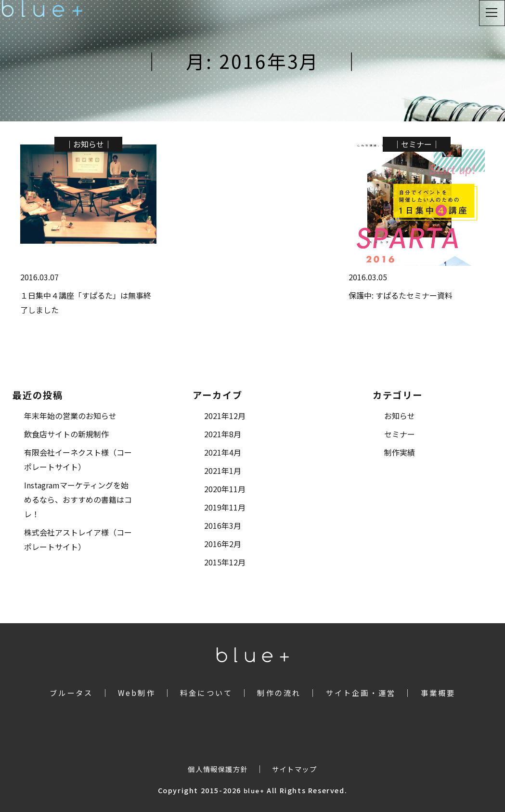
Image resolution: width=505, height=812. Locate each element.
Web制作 (137, 693)
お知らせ (89, 144)
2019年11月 (225, 507)
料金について (206, 693)
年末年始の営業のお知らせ (70, 416)
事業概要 (438, 693)
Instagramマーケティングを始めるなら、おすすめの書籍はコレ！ (78, 499)
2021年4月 (223, 452)
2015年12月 (225, 562)
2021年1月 (223, 471)
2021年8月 (223, 434)
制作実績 (400, 452)
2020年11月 (225, 489)
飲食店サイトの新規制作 (66, 434)
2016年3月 (223, 525)
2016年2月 (223, 544)
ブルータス (71, 693)
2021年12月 (225, 416)
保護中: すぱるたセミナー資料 (401, 295)
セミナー (416, 144)
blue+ (254, 791)
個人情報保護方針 (218, 769)
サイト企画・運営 (361, 693)
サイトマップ (295, 769)
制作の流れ (279, 693)
